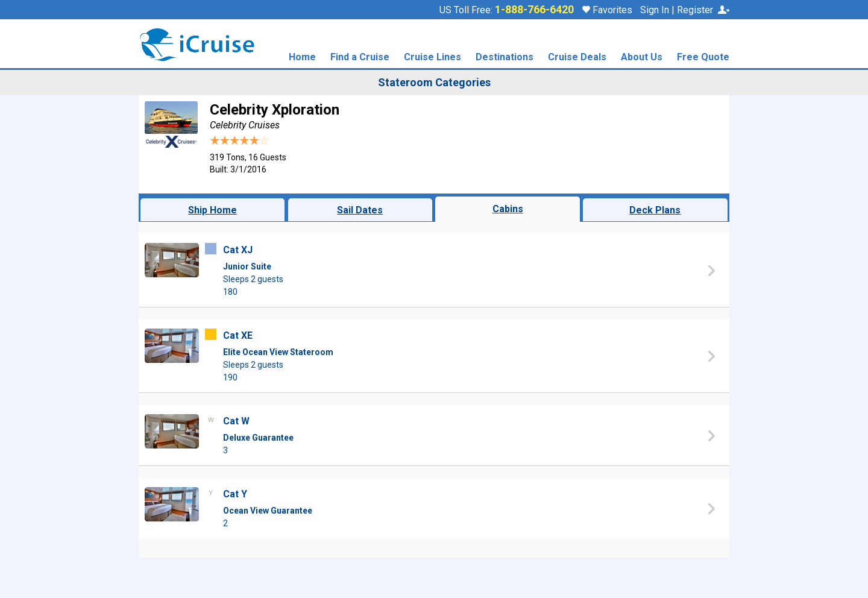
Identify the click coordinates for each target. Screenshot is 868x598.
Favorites (607, 10)
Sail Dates (360, 210)
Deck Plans (655, 210)
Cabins (508, 209)
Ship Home (212, 210)
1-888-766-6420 (534, 10)
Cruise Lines (432, 58)
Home (302, 58)
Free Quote (703, 58)
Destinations (505, 58)
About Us (642, 58)
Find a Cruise (360, 58)
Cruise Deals (577, 58)
